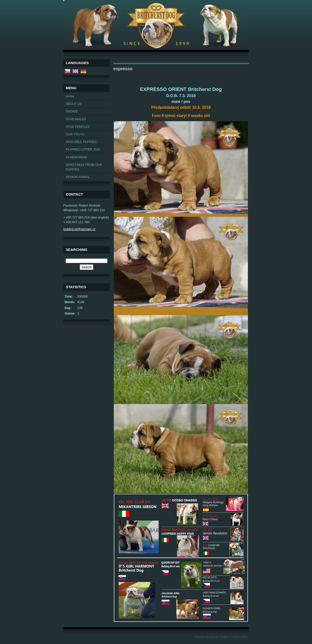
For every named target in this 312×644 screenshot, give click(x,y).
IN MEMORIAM (77, 157)
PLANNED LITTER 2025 (83, 149)
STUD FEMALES (78, 127)
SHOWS (72, 111)
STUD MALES (76, 119)
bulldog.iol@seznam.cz (79, 229)
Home (70, 96)
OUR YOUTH (75, 134)
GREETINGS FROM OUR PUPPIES (84, 167)
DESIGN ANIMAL (78, 177)
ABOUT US (74, 104)
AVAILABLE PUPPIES (81, 142)
